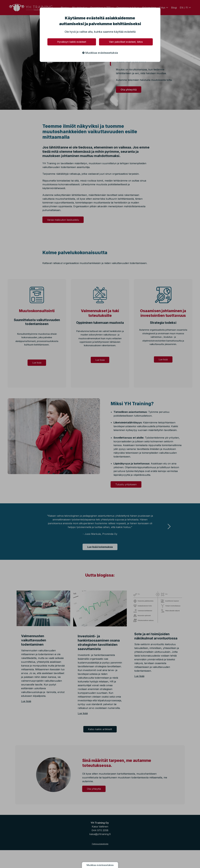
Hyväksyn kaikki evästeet (72, 42)
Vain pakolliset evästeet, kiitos (126, 42)
